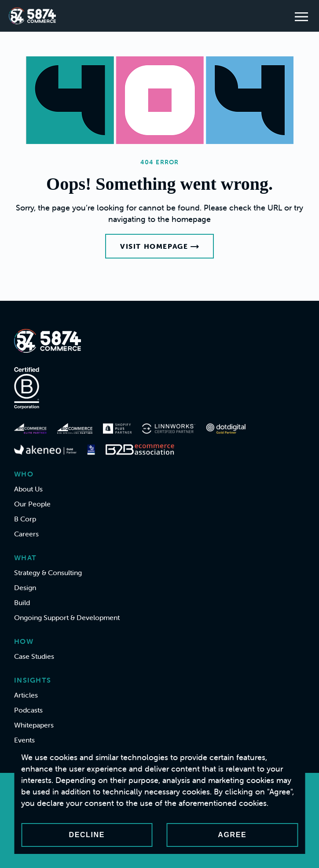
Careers (26, 534)
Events (24, 740)
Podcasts (28, 710)
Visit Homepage (159, 246)
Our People (32, 504)
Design (25, 587)
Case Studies (34, 656)
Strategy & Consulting (48, 573)
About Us (28, 489)
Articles (26, 695)
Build (22, 602)
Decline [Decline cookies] (87, 835)
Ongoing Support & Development (67, 617)
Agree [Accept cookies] (232, 835)
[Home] (32, 16)
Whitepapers (34, 725)
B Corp (25, 519)
